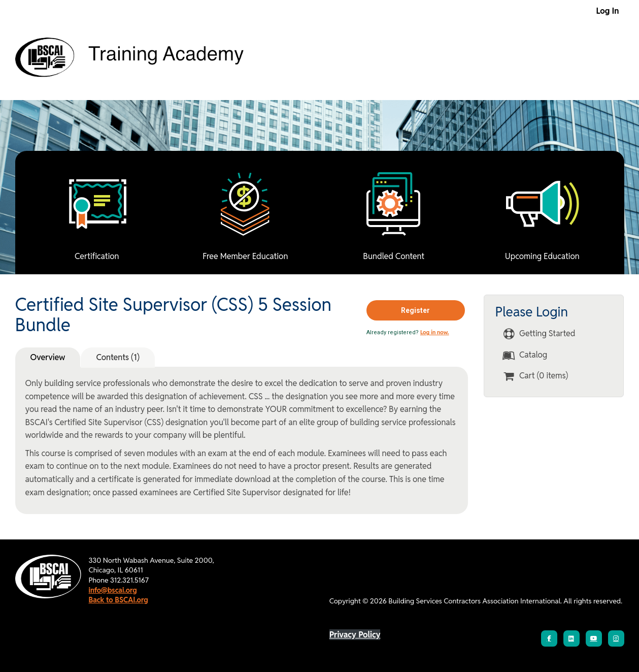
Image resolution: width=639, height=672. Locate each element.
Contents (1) (117, 357)
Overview (48, 357)
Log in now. (435, 332)
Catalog (525, 355)
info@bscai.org (113, 590)
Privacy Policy (355, 635)
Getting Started (539, 334)
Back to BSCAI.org (119, 600)
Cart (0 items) (535, 376)
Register (415, 310)
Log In (608, 11)
